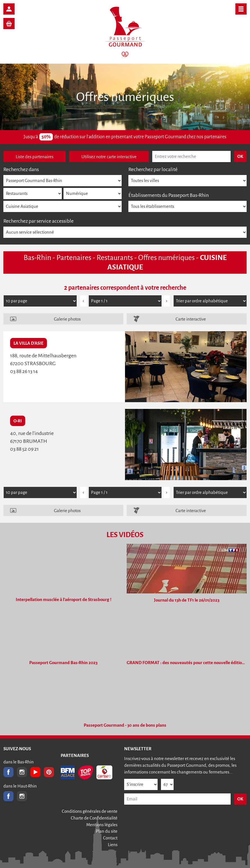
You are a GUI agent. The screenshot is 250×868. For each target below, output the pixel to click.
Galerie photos (67, 319)
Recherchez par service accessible (38, 221)
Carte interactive (191, 319)
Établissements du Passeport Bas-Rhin (169, 195)
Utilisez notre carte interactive (109, 157)
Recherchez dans (21, 169)
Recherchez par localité (153, 169)
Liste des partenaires (35, 157)
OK (240, 799)
